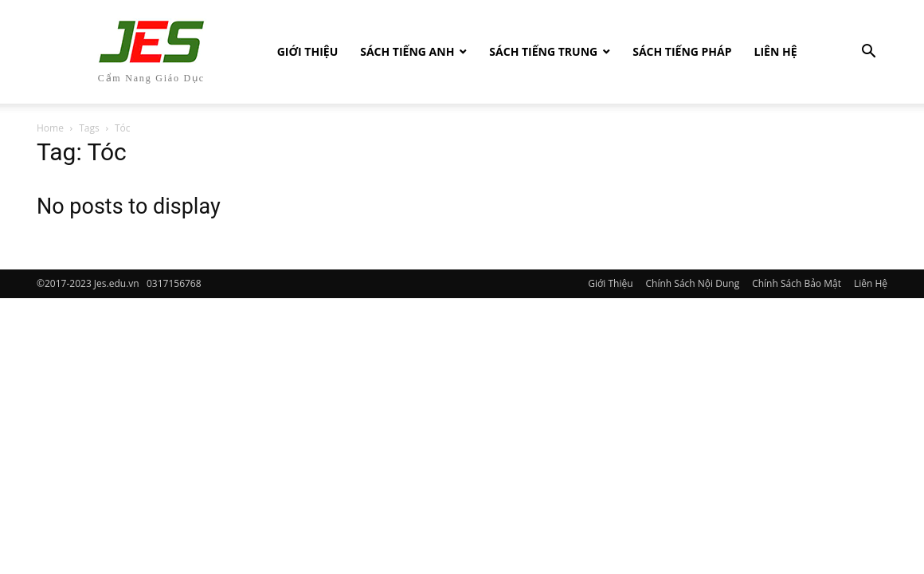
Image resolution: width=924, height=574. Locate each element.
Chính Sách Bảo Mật (797, 283)
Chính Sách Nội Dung (693, 283)
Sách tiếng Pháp (682, 51)
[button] (868, 53)
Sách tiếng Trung (543, 51)
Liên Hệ (776, 51)
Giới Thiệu (307, 51)
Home (50, 128)
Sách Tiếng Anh (407, 51)
